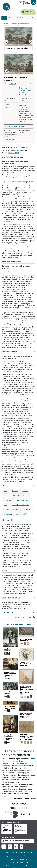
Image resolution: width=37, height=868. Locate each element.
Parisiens (15, 491)
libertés (16, 510)
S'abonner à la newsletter (30, 12)
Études (8, 853)
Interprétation (10, 352)
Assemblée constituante (20, 505)
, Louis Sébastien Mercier (16, 450)
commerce (8, 500)
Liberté (6, 510)
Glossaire (27, 856)
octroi (6, 496)
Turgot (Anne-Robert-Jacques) (15, 514)
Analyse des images (12, 261)
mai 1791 (21, 100)
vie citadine (27, 510)
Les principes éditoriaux (18, 862)
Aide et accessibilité (11, 866)
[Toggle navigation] (4, 18)
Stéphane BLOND (14, 153)
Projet (13, 859)
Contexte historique (13, 157)
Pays (17, 856)
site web (23, 94)
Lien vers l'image (11, 140)
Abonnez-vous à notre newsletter (16, 841)
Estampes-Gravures (18, 126)
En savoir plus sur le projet (24, 799)
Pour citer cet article (11, 598)
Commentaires (9, 613)
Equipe (22, 859)
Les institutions (26, 866)
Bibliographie (8, 520)
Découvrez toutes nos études (19, 23)
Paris (6, 491)
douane (25, 491)
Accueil (5, 23)
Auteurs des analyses (22, 853)
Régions (8, 856)
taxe (6, 505)
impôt (25, 496)
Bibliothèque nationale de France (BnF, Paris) (25, 90)
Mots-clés (6, 485)
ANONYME (13, 84)
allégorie (16, 496)
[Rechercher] (19, 18)
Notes (5, 571)
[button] (31, 42)
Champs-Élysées (22, 500)
